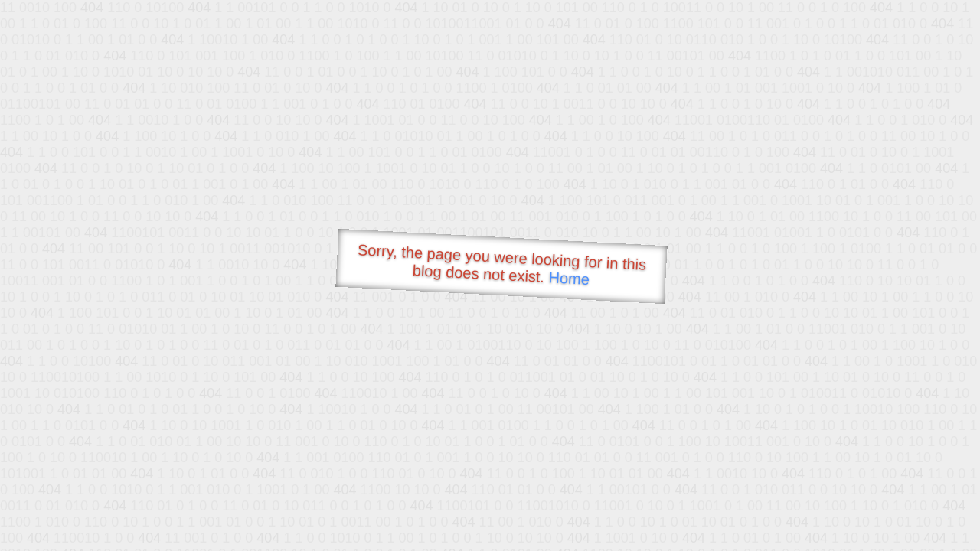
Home (569, 278)
